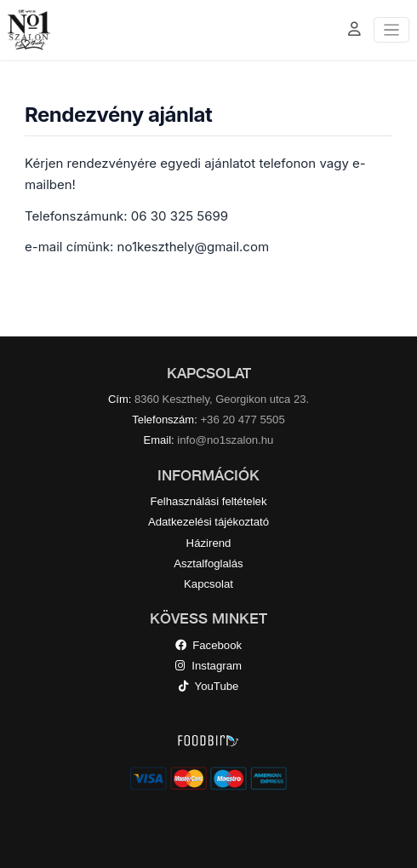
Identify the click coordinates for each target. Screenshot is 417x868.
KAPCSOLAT (209, 373)
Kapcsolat (208, 584)
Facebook (208, 645)
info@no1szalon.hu (225, 440)
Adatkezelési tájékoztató (208, 522)
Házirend (209, 543)
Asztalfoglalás (208, 563)
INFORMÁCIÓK (208, 475)
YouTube (209, 686)
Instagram (208, 666)
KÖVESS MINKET (208, 618)
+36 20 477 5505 (242, 420)
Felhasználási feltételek (208, 501)
